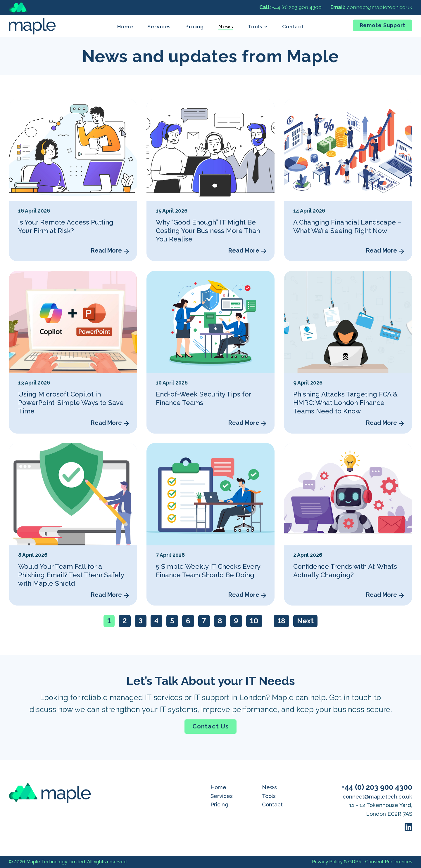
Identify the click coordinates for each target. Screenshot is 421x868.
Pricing (195, 26)
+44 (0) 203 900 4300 (290, 7)
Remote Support (383, 25)
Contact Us (210, 726)
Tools (269, 796)
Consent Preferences (389, 862)
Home (125, 26)
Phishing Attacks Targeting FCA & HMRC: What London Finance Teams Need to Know (345, 403)
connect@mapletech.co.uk (371, 7)
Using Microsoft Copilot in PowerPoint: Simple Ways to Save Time (71, 403)
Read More (106, 251)
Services (159, 26)
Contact (293, 26)
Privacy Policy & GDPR (337, 862)
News (226, 26)
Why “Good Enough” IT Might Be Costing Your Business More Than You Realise (208, 231)
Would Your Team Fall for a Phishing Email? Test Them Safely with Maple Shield (71, 575)
